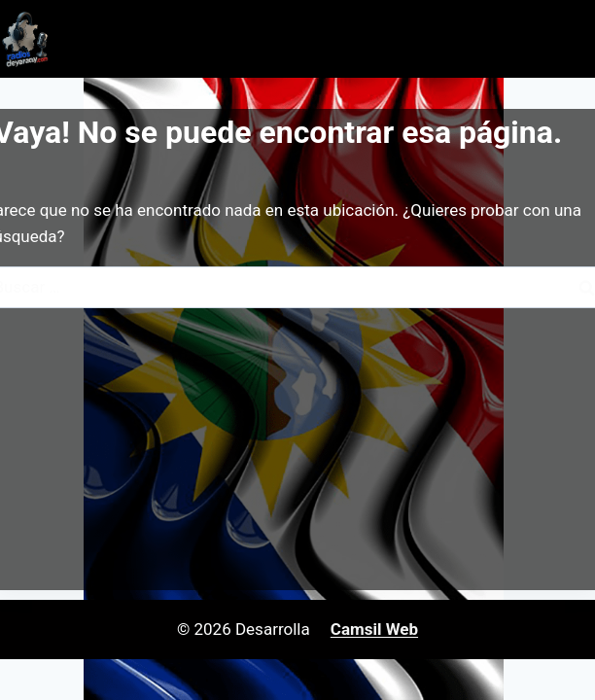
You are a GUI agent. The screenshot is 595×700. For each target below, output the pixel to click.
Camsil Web (374, 629)
